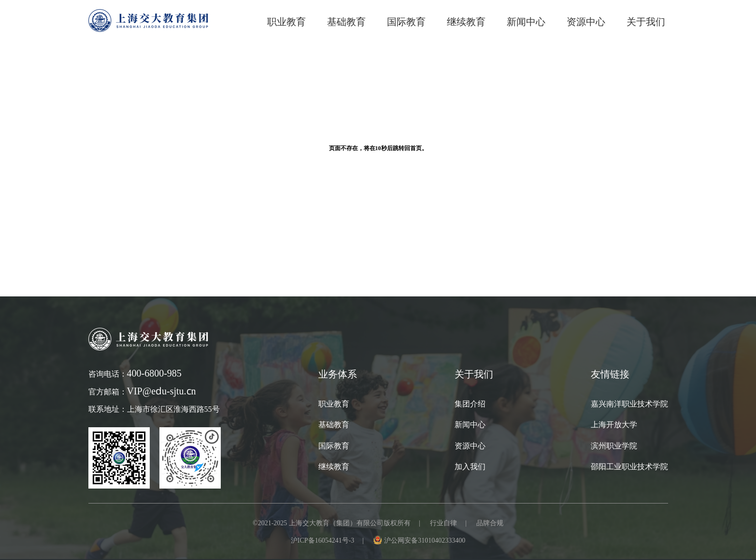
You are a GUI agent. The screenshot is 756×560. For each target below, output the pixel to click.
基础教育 (346, 22)
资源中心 (586, 22)
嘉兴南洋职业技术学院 (629, 404)
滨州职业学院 (614, 446)
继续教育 (334, 466)
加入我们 (470, 466)
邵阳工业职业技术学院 (629, 466)
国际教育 (334, 446)
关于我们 (646, 22)
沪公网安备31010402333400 (425, 540)
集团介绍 (470, 404)
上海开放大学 (614, 424)
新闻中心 (526, 22)
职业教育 (286, 22)
